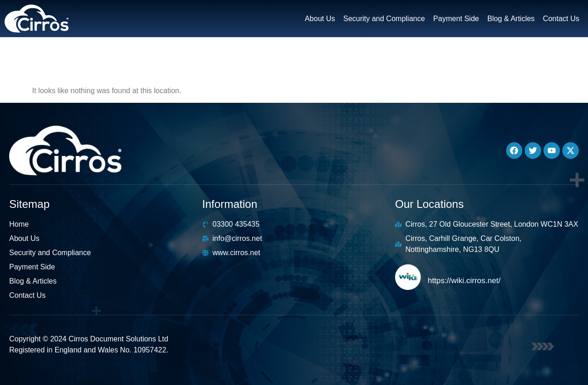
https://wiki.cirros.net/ (464, 281)
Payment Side (456, 19)
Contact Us (561, 19)
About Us (320, 19)
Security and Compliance (384, 19)
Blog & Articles (511, 19)
